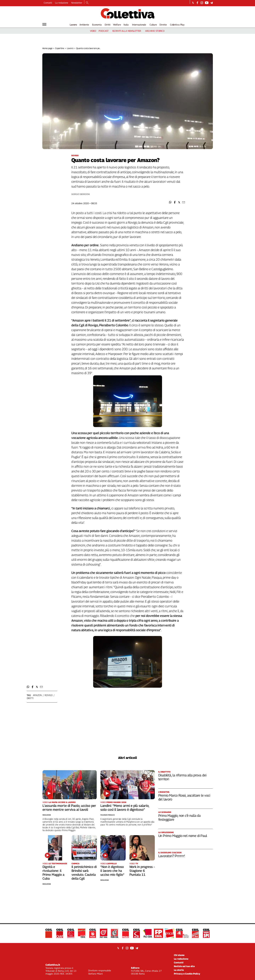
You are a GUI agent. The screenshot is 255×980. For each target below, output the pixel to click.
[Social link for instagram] (202, 3)
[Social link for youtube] (207, 3)
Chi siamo (179, 955)
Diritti (107, 25)
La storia (179, 970)
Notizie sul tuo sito (184, 966)
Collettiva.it (53, 965)
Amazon (37, 695)
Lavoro (73, 25)
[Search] (87, 3)
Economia (97, 25)
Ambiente (84, 25)
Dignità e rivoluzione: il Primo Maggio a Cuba (53, 873)
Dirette (163, 25)
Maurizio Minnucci (108, 815)
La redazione (62, 3)
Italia (126, 25)
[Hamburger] (44, 24)
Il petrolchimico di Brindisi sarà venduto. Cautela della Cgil (84, 873)
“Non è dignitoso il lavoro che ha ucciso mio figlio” (112, 871)
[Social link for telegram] (212, 3)
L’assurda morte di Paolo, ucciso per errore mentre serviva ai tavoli (69, 808)
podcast (104, 31)
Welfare (117, 25)
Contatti (48, 3)
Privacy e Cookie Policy (187, 974)
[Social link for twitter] (193, 3)
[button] (170, 202)
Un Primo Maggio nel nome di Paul (183, 836)
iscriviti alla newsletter (127, 31)
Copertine (60, 48)
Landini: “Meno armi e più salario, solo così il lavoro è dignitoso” (125, 808)
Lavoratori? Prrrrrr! (172, 856)
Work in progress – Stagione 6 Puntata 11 (142, 871)
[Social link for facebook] (197, 3)
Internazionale (139, 25)
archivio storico (155, 31)
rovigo (49, 695)
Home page (47, 48)
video (93, 31)
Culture (153, 25)
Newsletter (77, 3)
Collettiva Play (177, 25)
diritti (30, 698)
